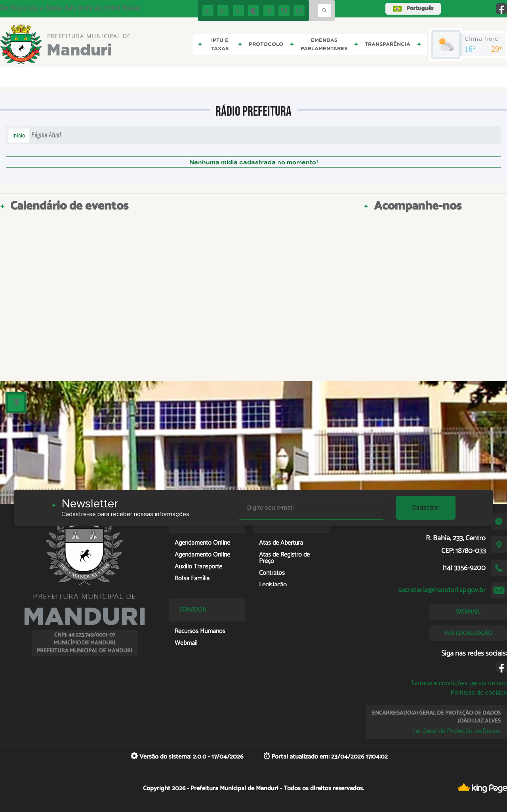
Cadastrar (426, 508)
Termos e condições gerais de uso (459, 683)
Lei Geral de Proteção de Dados (456, 731)
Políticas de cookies (479, 693)
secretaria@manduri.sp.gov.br (442, 590)
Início (19, 135)
